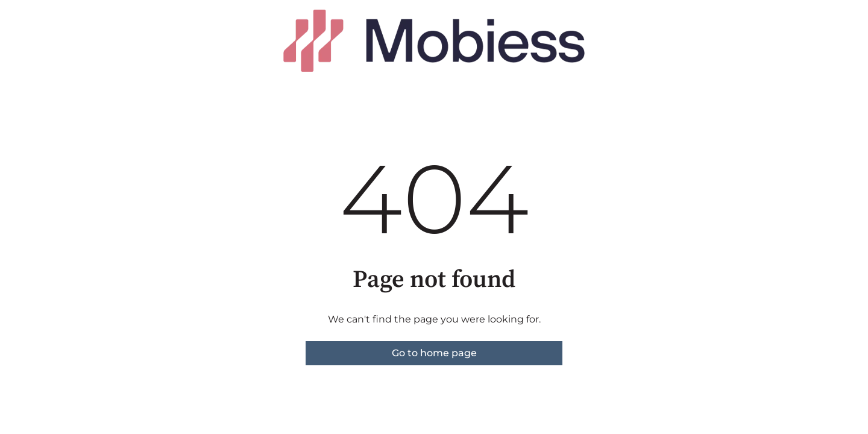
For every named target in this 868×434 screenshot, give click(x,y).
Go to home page (434, 353)
